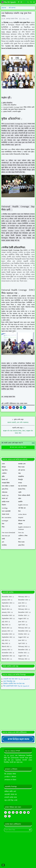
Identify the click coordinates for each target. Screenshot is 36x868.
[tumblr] (17, 812)
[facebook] (19, 2)
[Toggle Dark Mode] (28, 2)
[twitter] (28, 812)
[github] (9, 816)
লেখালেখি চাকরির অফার (11, 797)
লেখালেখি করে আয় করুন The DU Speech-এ (16, 679)
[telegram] (13, 812)
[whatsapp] (21, 2)
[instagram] (6, 816)
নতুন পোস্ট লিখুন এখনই (11, 800)
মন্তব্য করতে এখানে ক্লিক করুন (18, 447)
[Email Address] (16, 830)
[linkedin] (21, 812)
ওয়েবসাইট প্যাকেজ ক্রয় (11, 794)
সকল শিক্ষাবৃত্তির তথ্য (9, 681)
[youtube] (9, 812)
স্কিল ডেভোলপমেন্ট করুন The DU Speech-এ (16, 686)
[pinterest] (25, 812)
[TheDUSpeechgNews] (18, 739)
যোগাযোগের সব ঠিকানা (10, 780)
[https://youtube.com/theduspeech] (24, 2)
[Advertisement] (18, 570)
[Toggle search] (31, 2)
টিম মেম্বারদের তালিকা (10, 774)
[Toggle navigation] (34, 2)
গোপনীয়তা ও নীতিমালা (10, 777)
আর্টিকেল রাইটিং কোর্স (10, 791)
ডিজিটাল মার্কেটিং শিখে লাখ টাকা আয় (14, 684)
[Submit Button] (30, 830)
